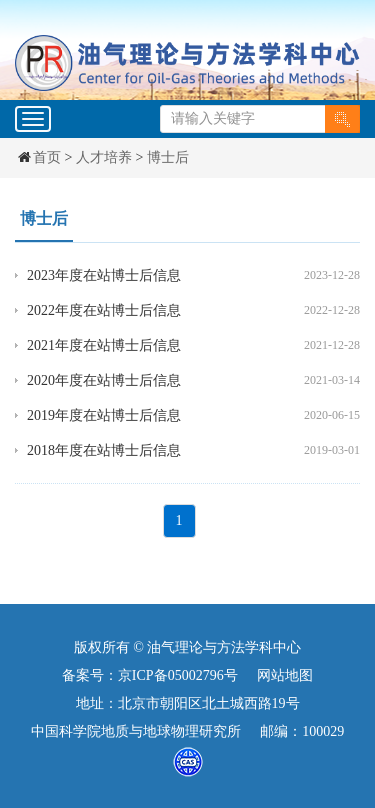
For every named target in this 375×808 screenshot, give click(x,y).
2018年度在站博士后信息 (104, 450)
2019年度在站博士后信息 (104, 415)
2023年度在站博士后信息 (104, 275)
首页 (47, 157)
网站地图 (285, 675)
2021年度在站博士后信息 (104, 345)
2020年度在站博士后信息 (104, 380)
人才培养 (104, 157)
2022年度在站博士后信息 (104, 310)
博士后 (168, 157)
